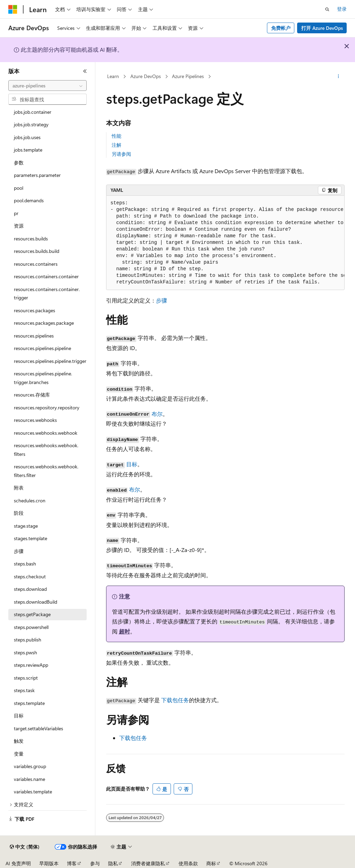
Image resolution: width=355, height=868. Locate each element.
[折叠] (85, 71)
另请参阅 (121, 154)
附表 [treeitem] (19, 488)
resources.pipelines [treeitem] (34, 336)
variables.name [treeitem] (29, 779)
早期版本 (49, 863)
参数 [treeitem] (19, 163)
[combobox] (47, 86)
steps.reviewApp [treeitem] (31, 665)
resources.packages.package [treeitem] (44, 323)
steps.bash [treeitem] (25, 564)
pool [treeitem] (19, 188)
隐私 (113, 863)
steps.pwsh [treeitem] (25, 652)
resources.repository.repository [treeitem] (47, 407)
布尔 (157, 414)
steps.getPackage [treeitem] (32, 614)
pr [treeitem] (16, 213)
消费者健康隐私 (148, 863)
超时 (124, 631)
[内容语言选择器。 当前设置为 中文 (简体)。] (25, 847)
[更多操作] (338, 77)
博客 (72, 863)
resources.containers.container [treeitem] (46, 276)
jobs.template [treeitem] (28, 150)
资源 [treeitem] (19, 226)
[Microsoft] (13, 9)
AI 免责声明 (18, 863)
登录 (342, 9)
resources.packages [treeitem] (34, 310)
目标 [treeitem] (19, 716)
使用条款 (188, 863)
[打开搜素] (327, 9)
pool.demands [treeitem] (29, 200)
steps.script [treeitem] (26, 678)
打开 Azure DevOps (322, 28)
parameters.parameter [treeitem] (37, 175)
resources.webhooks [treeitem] (35, 420)
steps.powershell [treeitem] (31, 627)
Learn (113, 76)
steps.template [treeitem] (29, 703)
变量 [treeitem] (19, 754)
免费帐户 (281, 28)
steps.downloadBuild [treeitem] (36, 602)
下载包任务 (175, 700)
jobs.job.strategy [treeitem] (31, 124)
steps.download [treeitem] (30, 589)
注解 (116, 145)
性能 (116, 136)
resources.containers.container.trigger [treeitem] (47, 293)
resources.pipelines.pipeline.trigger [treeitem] (50, 361)
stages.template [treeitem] (31, 538)
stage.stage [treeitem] (26, 526)
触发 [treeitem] (19, 741)
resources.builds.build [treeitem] (37, 251)
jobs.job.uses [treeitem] (27, 137)
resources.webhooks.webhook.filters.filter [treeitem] (46, 471)
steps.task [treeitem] (24, 690)
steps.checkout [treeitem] (30, 576)
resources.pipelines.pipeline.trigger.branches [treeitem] (43, 378)
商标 (211, 863)
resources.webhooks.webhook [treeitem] (46, 433)
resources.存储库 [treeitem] (32, 395)
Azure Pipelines (188, 76)
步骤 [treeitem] (19, 551)
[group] (225, 243)
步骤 (162, 300)
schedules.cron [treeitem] (30, 500)
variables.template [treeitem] (33, 792)
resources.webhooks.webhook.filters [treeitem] (46, 450)
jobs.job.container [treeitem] (33, 112)
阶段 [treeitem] (19, 513)
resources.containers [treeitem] (36, 264)
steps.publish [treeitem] (28, 640)
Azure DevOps (146, 76)
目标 (132, 464)
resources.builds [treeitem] (31, 239)
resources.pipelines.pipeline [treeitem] (42, 348)
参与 (95, 863)
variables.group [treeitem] (30, 766)
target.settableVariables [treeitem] (38, 728)
